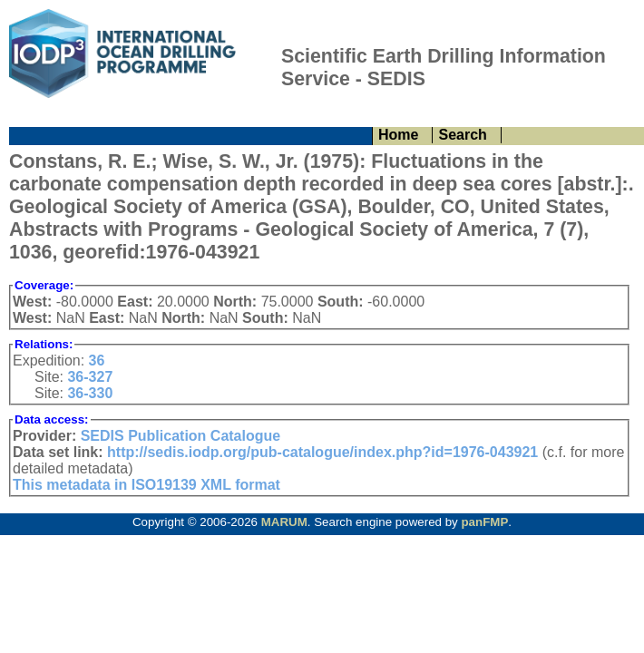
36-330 (90, 393)
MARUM (284, 522)
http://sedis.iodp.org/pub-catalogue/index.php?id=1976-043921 (322, 452)
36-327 (90, 377)
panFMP (484, 522)
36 (97, 361)
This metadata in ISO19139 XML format (146, 485)
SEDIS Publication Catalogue (181, 436)
